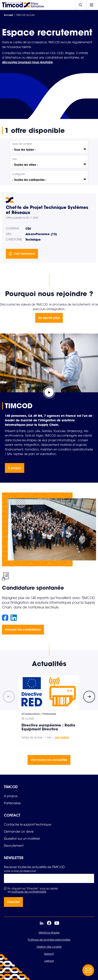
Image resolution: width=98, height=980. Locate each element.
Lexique (49, 961)
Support (49, 954)
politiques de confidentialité (29, 892)
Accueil (8, 15)
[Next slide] (89, 697)
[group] (49, 710)
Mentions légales (49, 933)
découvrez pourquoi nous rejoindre (27, 62)
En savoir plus (49, 318)
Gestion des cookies (49, 947)
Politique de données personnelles (49, 940)
